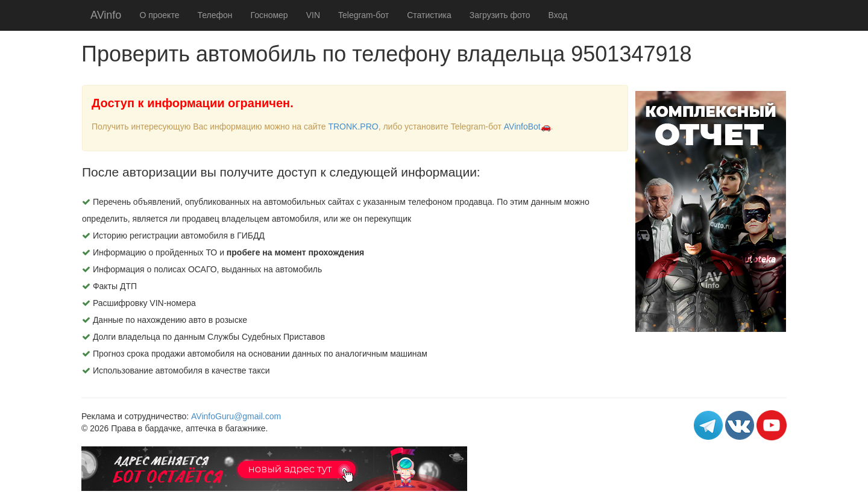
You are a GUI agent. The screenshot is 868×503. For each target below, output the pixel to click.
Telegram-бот (363, 15)
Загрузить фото (500, 15)
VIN (313, 15)
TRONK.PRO (353, 127)
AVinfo (106, 15)
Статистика (429, 15)
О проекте (159, 15)
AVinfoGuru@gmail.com (236, 416)
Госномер (269, 15)
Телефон (215, 15)
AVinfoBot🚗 (527, 127)
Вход (558, 15)
